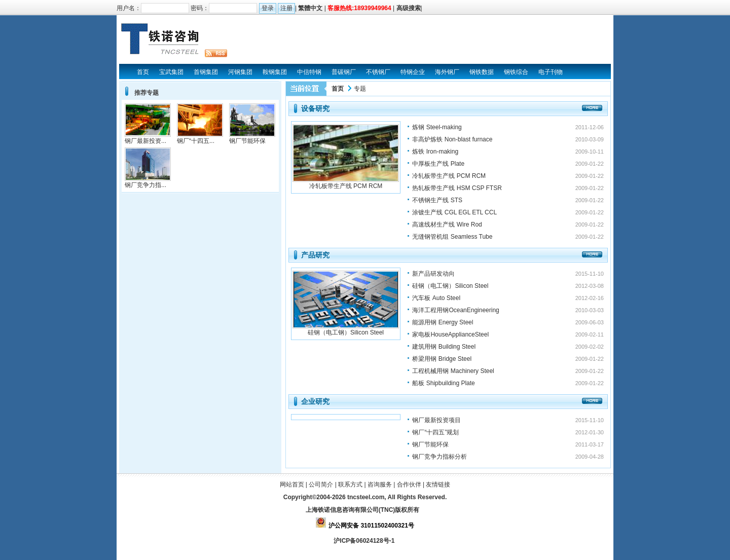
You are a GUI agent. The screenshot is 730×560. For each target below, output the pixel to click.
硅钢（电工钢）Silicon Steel (346, 332)
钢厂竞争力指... (145, 185)
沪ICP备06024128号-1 (365, 541)
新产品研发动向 (433, 274)
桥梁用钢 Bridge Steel (442, 359)
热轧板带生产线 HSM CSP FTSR (457, 188)
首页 (338, 89)
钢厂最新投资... (145, 141)
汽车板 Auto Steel (436, 298)
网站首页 (292, 484)
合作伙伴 (409, 484)
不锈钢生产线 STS (437, 200)
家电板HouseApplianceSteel (450, 334)
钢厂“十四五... (196, 141)
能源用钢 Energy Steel (443, 322)
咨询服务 (380, 484)
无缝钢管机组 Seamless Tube (452, 237)
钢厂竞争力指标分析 (440, 457)
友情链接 (438, 484)
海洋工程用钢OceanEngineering (455, 310)
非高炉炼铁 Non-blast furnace (452, 139)
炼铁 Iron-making (435, 152)
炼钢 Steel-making (437, 127)
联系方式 (350, 484)
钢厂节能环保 (430, 444)
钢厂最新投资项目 (436, 420)
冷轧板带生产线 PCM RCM (346, 186)
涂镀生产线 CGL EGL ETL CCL (454, 212)
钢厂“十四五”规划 (435, 432)
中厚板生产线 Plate (438, 164)
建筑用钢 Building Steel (444, 347)
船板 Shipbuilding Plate (443, 383)
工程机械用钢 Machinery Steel (453, 371)
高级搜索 (409, 8)
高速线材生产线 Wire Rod (447, 225)
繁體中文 (310, 8)
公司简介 (321, 484)
